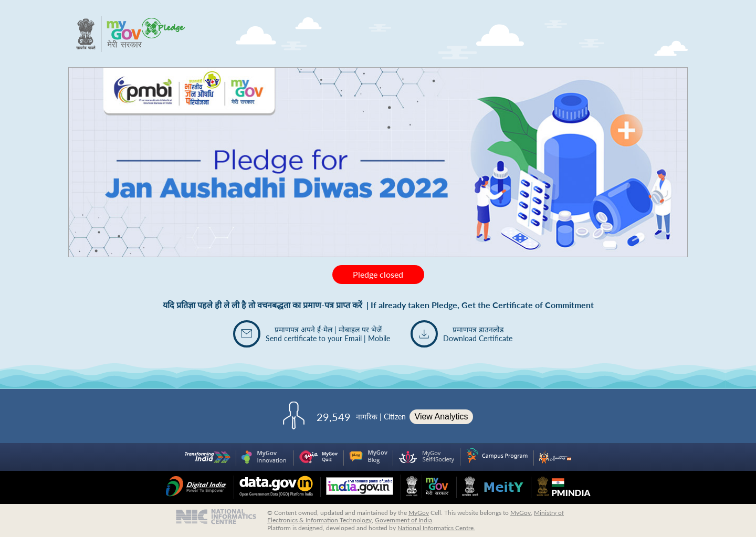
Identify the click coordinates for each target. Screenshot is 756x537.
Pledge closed (378, 274)
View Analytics (442, 417)
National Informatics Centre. (436, 528)
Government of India (403, 520)
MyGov (419, 513)
